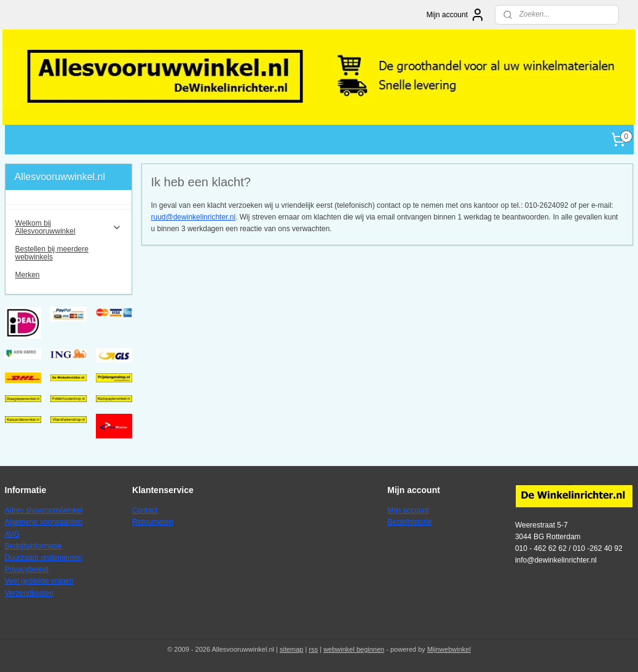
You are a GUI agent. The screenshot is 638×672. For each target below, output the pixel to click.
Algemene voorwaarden (44, 522)
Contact (145, 510)
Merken (28, 275)
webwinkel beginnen (354, 649)
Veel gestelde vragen (39, 581)
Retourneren (153, 522)
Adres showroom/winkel (44, 510)
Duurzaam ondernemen (44, 558)
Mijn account (456, 15)
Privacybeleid (27, 569)
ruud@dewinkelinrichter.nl (194, 217)
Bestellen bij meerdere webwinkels (52, 253)
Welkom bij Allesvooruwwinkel (69, 227)
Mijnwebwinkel (449, 649)
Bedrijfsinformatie (33, 546)
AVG (12, 534)
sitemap (292, 649)
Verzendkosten (29, 593)
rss (313, 649)
